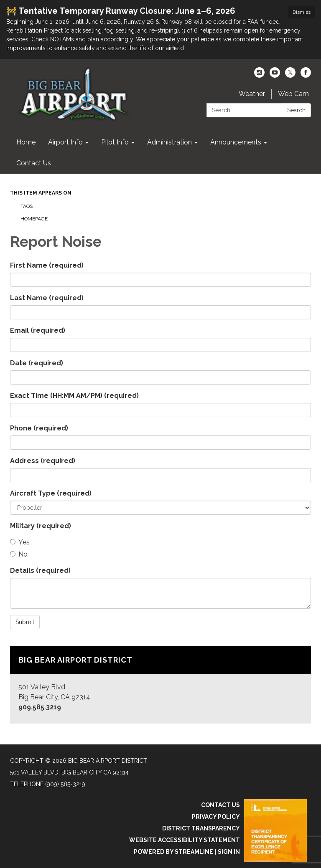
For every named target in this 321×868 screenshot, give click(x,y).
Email (38, 330)
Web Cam (293, 94)
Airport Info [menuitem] (65, 142)
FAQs (27, 206)
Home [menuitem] (26, 142)
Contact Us (220, 805)
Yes (20, 542)
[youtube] (275, 75)
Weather (252, 94)
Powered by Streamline (173, 852)
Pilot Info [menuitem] (115, 142)
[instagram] (259, 75)
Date (37, 363)
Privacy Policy (216, 817)
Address (43, 461)
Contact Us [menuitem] (34, 163)
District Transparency (201, 828)
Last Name (47, 298)
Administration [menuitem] (169, 142)
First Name (47, 265)
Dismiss (302, 12)
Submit (25, 622)
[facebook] (306, 75)
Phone (39, 428)
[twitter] (290, 75)
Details (40, 571)
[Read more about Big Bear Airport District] (160, 685)
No (19, 554)
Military (41, 526)
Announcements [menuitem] (236, 142)
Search (296, 110)
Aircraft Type (51, 493)
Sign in (229, 852)
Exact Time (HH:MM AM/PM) (74, 396)
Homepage (34, 219)
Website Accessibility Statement (185, 840)
